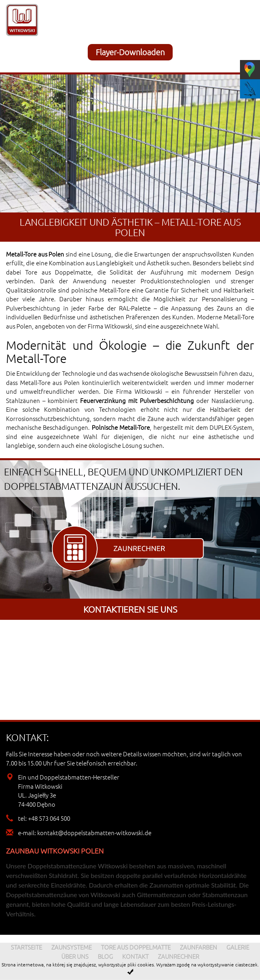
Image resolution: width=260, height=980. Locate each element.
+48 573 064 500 (49, 818)
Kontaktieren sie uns (130, 609)
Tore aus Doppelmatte (58, 272)
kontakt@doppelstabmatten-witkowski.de (94, 833)
